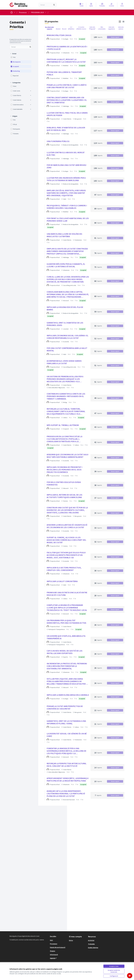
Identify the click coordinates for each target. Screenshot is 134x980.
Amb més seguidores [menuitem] (112, 28)
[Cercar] (48, 5)
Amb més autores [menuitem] (121, 28)
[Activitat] (111, 5)
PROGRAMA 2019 (37, 12)
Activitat (91, 940)
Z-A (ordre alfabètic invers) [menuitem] (81, 28)
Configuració (114, 976)
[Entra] (122, 5)
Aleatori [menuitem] (58, 29)
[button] (13, 54)
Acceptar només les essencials (114, 971)
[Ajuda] (91, 5)
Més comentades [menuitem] (102, 28)
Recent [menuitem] (64, 29)
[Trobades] (102, 5)
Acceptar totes (114, 966)
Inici (51, 940)
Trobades (91, 944)
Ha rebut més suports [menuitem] (49, 28)
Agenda (53, 958)
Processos (23, 12)
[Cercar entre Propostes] (21, 47)
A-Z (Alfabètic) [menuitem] (71, 28)
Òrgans (52, 951)
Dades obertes (93, 948)
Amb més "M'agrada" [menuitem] (92, 28)
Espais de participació (58, 947)
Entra (71, 940)
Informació (54, 955)
